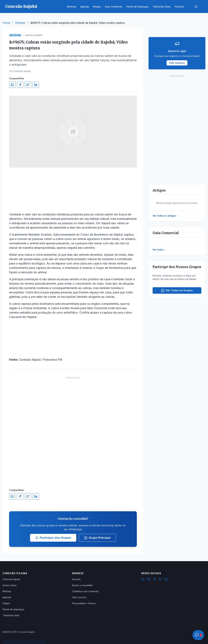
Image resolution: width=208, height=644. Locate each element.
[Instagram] (149, 580)
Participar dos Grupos (53, 538)
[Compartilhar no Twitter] (28, 85)
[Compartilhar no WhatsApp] (12, 85)
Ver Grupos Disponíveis (25, 636)
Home (6, 23)
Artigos (6, 603)
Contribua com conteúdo (85, 591)
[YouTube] (143, 580)
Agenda (7, 597)
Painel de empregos (13, 609)
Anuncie (76, 579)
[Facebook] (155, 580)
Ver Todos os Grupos (177, 290)
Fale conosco (79, 597)
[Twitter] (160, 580)
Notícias (20, 23)
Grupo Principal (97, 538)
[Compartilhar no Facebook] (20, 85)
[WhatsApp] (166, 580)
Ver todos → (160, 250)
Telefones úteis (11, 615)
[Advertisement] (73, 429)
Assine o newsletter (82, 585)
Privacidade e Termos (84, 603)
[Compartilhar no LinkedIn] (36, 85)
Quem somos (10, 585)
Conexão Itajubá (11, 579)
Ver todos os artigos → (166, 216)
